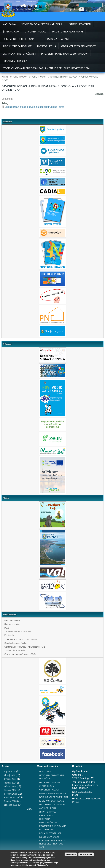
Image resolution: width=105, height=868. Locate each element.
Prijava (76, 802)
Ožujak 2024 (10, 786)
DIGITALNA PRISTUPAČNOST (19, 54)
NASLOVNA (9, 24)
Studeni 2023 (10, 801)
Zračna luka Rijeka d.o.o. (16, 650)
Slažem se (71, 854)
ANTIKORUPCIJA (46, 46)
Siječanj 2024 (10, 794)
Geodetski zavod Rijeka (15, 643)
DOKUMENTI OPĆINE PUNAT (19, 39)
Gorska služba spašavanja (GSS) (20, 654)
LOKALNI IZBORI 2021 (15, 61)
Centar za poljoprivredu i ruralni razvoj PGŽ (25, 647)
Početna (5, 77)
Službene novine (12, 624)
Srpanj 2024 (10, 772)
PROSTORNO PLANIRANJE (68, 32)
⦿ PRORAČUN (11, 32)
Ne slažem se (86, 854)
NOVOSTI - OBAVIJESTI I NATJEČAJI (42, 24)
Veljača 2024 (10, 790)
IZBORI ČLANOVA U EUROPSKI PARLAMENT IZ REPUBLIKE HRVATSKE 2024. (46, 68)
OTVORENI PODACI (36, 32)
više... (30, 809)
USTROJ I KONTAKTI (79, 24)
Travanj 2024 (10, 783)
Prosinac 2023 (11, 797)
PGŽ (7, 628)
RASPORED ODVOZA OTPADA (22, 639)
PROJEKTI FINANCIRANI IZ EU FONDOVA (65, 54)
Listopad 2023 (11, 805)
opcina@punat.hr (89, 785)
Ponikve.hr (9, 635)
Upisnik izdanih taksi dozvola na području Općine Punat (34, 107)
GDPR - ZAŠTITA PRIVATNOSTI (79, 46)
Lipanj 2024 (10, 775)
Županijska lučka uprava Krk (18, 632)
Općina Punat (29, 6)
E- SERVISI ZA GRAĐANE (55, 39)
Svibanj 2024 (10, 779)
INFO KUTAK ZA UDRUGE (17, 46)
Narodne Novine (12, 620)
